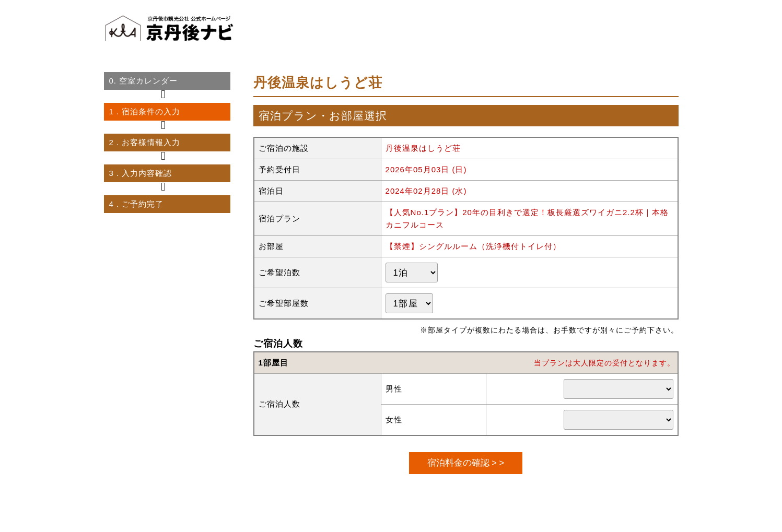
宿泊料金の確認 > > (466, 463)
